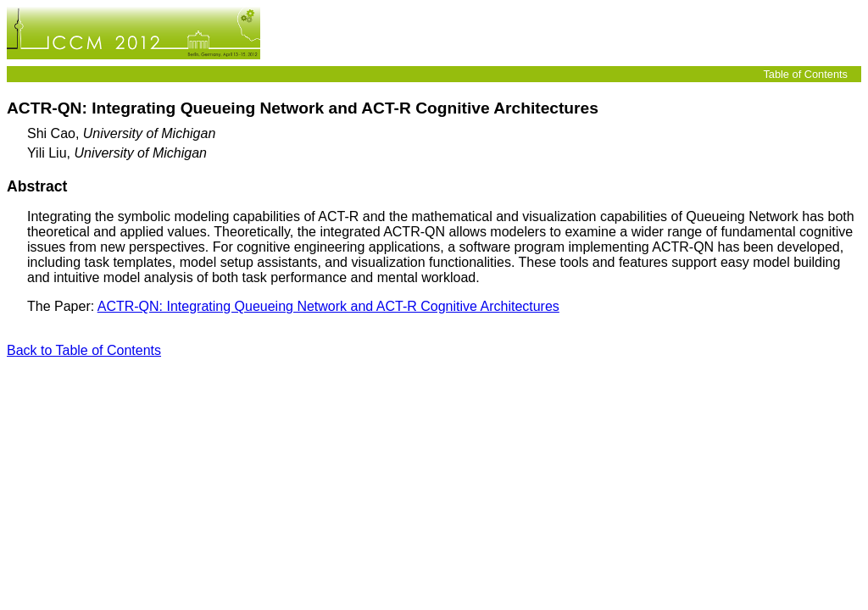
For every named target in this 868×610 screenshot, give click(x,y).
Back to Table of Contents (84, 350)
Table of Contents (805, 74)
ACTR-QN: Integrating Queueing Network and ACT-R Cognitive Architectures (328, 306)
